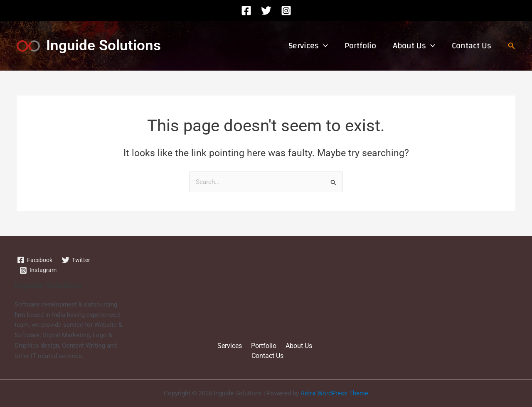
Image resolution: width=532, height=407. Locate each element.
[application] (323, 46)
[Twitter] (266, 11)
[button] (512, 46)
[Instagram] (286, 11)
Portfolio (360, 45)
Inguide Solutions (103, 45)
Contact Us (472, 45)
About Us (414, 46)
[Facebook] (246, 11)
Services (308, 46)
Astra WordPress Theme (334, 394)
